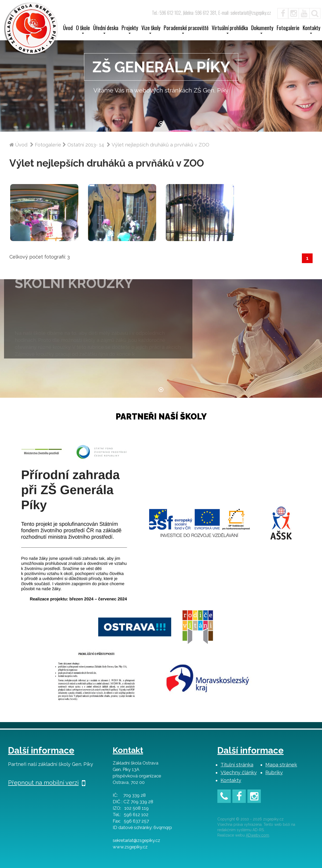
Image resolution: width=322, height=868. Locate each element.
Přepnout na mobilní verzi (47, 783)
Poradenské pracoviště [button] (186, 30)
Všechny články (239, 772)
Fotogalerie (288, 28)
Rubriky (274, 772)
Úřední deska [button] (106, 30)
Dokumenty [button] (262, 30)
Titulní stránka (237, 765)
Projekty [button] (130, 30)
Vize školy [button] (151, 30)
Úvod (68, 28)
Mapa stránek (281, 765)
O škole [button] (83, 30)
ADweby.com (257, 835)
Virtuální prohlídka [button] (230, 30)
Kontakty (231, 780)
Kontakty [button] (312, 30)
